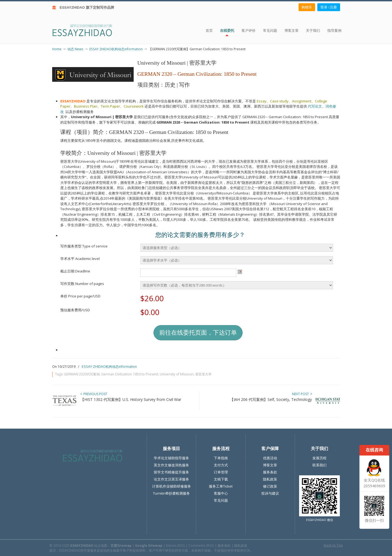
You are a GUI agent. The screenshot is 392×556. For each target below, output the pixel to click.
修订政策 (270, 486)
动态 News (75, 49)
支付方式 (221, 465)
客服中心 (221, 493)
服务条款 (270, 472)
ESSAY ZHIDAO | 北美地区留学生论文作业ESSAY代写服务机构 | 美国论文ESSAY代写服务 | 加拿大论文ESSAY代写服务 (87, 30)
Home (57, 49)
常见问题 (221, 500)
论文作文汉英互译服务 (171, 479)
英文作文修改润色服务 (171, 465)
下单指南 (221, 458)
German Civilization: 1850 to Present (130, 374)
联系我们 (319, 465)
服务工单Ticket (221, 486)
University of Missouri (177, 374)
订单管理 (221, 472)
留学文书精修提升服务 (171, 472)
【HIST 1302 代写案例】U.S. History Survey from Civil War (131, 399)
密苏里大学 (203, 374)
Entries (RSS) (175, 545)
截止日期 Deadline (75, 271)
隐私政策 (270, 479)
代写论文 (315, 106)
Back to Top (333, 545)
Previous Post (94, 394)
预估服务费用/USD (75, 310)
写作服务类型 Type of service (84, 246)
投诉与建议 (270, 493)
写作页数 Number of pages (82, 284)
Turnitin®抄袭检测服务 (171, 493)
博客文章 (270, 465)
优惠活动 (270, 458)
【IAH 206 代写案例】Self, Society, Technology (271, 399)
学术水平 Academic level (80, 259)
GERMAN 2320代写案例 (82, 374)
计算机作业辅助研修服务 (172, 486)
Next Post (302, 394)
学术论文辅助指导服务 (171, 458)
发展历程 (319, 458)
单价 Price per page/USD (80, 296)
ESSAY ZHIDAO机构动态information (116, 49)
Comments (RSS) (201, 545)
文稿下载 (221, 479)
